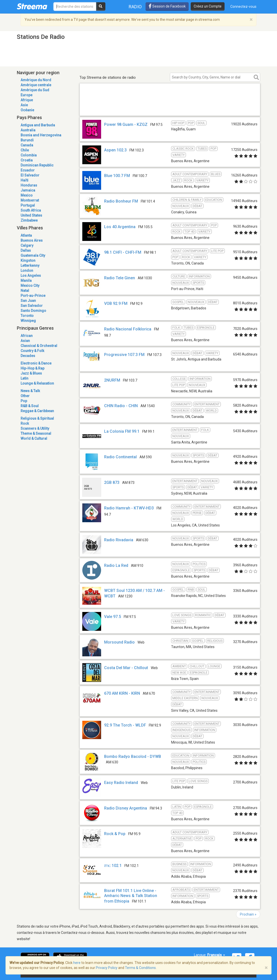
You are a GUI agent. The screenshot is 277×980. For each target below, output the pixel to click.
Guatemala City (33, 255)
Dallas (26, 250)
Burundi (27, 140)
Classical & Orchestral (39, 346)
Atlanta (26, 235)
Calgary (27, 245)
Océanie (27, 110)
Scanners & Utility (35, 428)
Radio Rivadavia (119, 540)
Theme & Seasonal (36, 433)
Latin (24, 378)
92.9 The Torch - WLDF (125, 725)
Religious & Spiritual (37, 418)
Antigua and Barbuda (38, 125)
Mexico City (30, 286)
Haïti (24, 180)
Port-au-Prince (33, 296)
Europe (26, 95)
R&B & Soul (30, 406)
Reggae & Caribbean (37, 411)
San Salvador (32, 306)
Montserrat (30, 200)
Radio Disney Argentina (126, 808)
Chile (25, 150)
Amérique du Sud (35, 90)
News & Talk (30, 391)
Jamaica (28, 190)
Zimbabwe (29, 220)
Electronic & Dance (36, 363)
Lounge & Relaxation (37, 383)
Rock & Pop (115, 834)
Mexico (27, 195)
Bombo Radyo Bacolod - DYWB (133, 756)
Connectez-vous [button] (243, 7)
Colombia (29, 155)
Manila (26, 281)
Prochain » (248, 914)
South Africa (31, 210)
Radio (135, 7)
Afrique (27, 100)
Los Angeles (31, 276)
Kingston (28, 260)
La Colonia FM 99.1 (122, 431)
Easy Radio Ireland (121, 783)
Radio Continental (120, 457)
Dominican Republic (37, 165)
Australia (28, 130)
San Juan (28, 301)
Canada (27, 145)
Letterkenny (30, 265)
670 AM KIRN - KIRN (122, 693)
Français (216, 955)
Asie (24, 105)
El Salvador (30, 175)
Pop (24, 401)
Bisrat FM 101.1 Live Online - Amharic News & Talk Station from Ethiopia (131, 896)
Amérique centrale (36, 85)
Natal (25, 291)
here (77, 963)
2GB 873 (112, 482)
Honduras (29, 185)
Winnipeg (28, 321)
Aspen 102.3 (115, 150)
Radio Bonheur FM (121, 201)
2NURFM (112, 380)
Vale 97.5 (113, 617)
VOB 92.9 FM (116, 303)
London (27, 271)
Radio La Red (116, 565)
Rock (25, 423)
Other (25, 396)
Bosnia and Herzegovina (41, 135)
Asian (25, 341)
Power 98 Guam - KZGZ (126, 124)
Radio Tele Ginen (120, 278)
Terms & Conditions (140, 968)
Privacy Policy (107, 968)
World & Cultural (34, 438)
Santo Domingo (33, 311)
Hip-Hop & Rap (32, 368)
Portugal (28, 205)
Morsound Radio (119, 642)
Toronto (27, 316)
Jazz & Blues (31, 373)
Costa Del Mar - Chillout (126, 668)
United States (31, 215)
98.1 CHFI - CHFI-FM (123, 252)
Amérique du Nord (36, 80)
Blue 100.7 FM (117, 176)
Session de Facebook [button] (167, 6)
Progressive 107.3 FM (124, 355)
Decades (28, 356)
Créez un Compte (208, 6)
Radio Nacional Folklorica (128, 329)
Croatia (27, 160)
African (27, 336)
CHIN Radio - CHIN (121, 406)
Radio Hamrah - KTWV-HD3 (129, 508)
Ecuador (28, 170)
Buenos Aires (32, 240)
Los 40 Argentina (120, 227)
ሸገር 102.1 (113, 866)
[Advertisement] (170, 108)
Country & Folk (32, 351)
